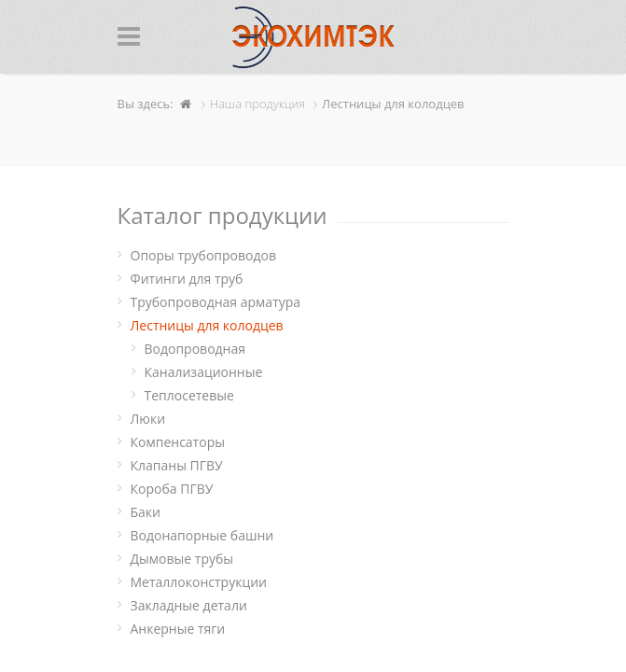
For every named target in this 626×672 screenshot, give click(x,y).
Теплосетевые (189, 395)
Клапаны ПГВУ (177, 465)
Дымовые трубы (182, 559)
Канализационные (204, 372)
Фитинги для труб (187, 279)
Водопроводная (195, 349)
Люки (148, 419)
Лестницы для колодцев (207, 325)
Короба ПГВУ (172, 489)
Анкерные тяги (178, 629)
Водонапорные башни (202, 535)
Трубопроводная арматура (216, 302)
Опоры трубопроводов (204, 255)
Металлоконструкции (199, 582)
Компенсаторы (178, 442)
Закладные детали (189, 605)
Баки (146, 512)
